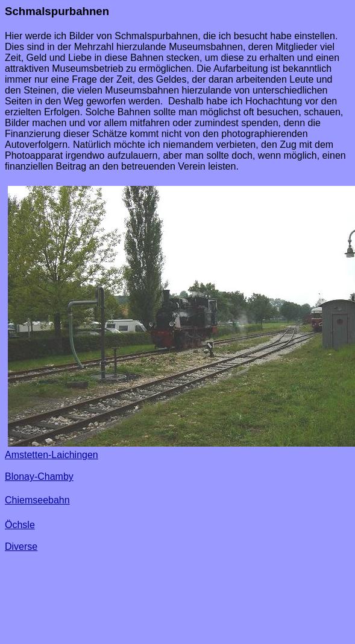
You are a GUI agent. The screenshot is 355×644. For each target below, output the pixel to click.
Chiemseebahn (37, 500)
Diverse (21, 547)
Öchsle (20, 525)
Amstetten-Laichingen (52, 455)
